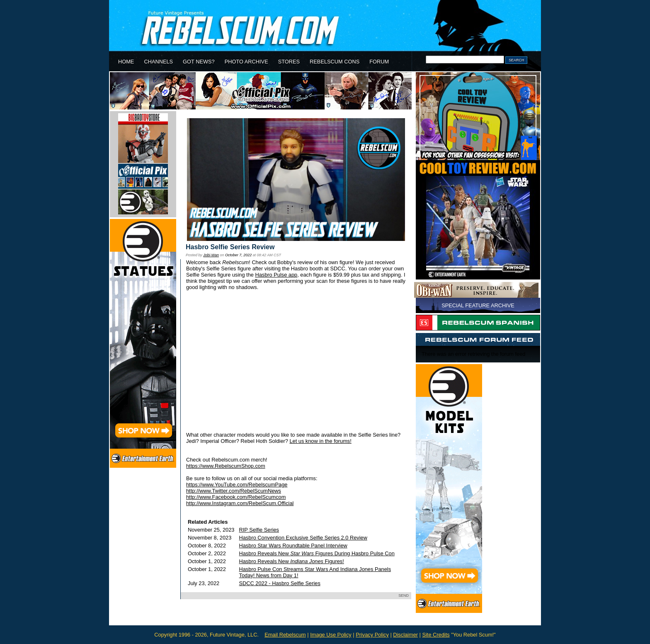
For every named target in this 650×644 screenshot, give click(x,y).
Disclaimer (405, 635)
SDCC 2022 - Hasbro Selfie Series (280, 583)
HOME (126, 62)
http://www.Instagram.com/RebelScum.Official (240, 503)
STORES (289, 62)
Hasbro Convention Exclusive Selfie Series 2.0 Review (303, 538)
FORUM (379, 62)
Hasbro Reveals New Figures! (292, 561)
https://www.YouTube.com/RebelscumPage (237, 485)
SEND (404, 595)
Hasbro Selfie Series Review (230, 247)
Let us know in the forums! (320, 441)
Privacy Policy (372, 635)
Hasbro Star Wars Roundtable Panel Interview (293, 546)
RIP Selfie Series (259, 530)
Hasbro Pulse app (276, 275)
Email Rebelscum (285, 635)
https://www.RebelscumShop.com (226, 466)
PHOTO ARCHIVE (246, 62)
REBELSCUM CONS (335, 62)
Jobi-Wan (211, 255)
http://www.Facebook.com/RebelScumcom (236, 497)
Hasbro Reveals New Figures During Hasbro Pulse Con (317, 553)
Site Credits (436, 635)
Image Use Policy (331, 635)
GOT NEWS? (199, 62)
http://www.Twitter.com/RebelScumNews (234, 491)
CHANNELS (158, 62)
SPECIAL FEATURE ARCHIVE (478, 305)
